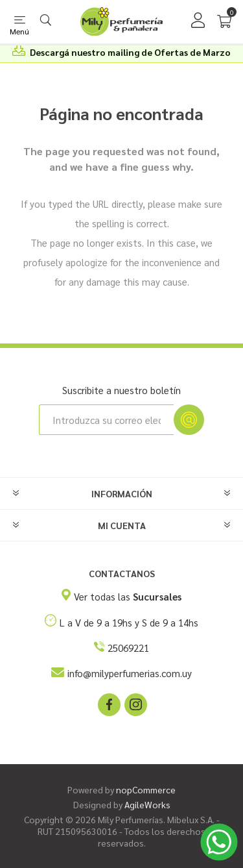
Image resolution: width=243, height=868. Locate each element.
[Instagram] (135, 704)
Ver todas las (128, 596)
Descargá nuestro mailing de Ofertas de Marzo (130, 52)
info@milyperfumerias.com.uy (130, 673)
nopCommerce (146, 789)
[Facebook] (108, 704)
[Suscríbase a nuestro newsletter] (106, 420)
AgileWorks (147, 804)
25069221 (128, 648)
